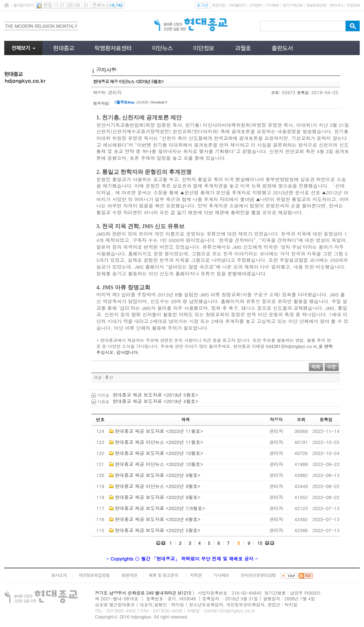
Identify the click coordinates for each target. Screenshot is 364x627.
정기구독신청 (293, 5)
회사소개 (59, 575)
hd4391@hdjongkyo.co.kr (291, 346)
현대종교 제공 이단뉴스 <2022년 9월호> (158, 486)
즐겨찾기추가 (23, 5)
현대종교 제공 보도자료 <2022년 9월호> (158, 475)
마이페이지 (237, 5)
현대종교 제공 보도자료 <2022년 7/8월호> (160, 508)
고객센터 (255, 5)
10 (260, 543)
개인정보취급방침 (94, 575)
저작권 (196, 575)
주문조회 (353, 5)
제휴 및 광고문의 (163, 575)
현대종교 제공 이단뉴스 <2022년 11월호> (159, 442)
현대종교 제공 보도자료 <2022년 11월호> (159, 431)
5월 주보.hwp (124, 102)
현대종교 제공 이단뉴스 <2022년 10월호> (159, 464)
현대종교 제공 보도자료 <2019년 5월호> (156, 395)
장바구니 (336, 5)
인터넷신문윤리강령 (258, 575)
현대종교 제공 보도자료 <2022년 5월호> (158, 530)
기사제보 (272, 5)
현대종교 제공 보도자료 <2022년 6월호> (158, 519)
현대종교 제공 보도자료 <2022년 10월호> (159, 453)
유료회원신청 (316, 5)
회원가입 (218, 5)
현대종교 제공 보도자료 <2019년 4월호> (156, 401)
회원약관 (129, 575)
